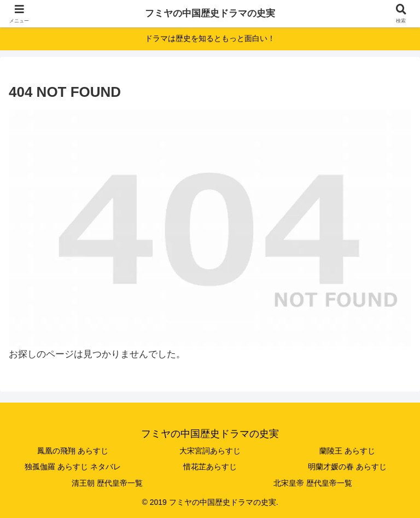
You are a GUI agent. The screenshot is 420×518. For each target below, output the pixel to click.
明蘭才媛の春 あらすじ (347, 467)
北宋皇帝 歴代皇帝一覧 (313, 483)
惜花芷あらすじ (210, 467)
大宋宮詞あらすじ (210, 451)
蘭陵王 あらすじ (347, 451)
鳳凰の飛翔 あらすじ (73, 451)
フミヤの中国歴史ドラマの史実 (210, 13)
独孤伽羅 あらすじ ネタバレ (73, 467)
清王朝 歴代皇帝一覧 (107, 483)
